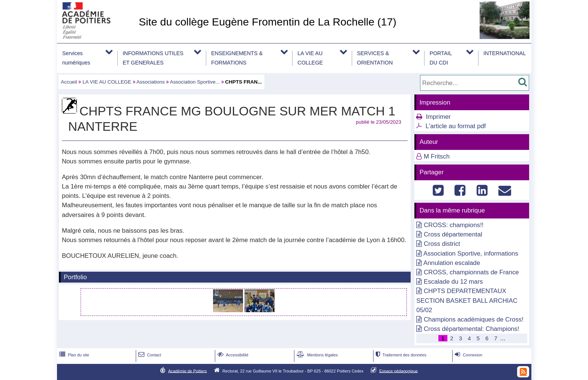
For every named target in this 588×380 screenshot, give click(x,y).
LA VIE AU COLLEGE (310, 58)
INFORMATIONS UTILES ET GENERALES (153, 58)
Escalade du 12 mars (453, 282)
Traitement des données (400, 355)
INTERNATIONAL (505, 53)
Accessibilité (232, 355)
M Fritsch (437, 156)
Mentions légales (316, 355)
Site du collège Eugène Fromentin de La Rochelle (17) (268, 22)
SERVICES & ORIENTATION (375, 58)
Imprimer (438, 117)
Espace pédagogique (399, 371)
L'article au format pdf (456, 126)
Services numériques (76, 58)
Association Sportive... (195, 82)
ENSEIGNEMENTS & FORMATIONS (237, 58)
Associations (151, 82)
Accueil (69, 82)
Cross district (442, 244)
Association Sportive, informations (471, 254)
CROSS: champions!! (454, 225)
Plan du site (73, 355)
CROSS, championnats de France (471, 272)
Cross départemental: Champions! (472, 329)
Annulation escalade (452, 263)
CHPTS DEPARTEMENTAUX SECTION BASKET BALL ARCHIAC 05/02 (467, 300)
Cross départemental (453, 234)
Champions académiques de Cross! (474, 319)
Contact (149, 355)
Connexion (468, 355)
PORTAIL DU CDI (441, 58)
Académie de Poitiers (187, 371)
